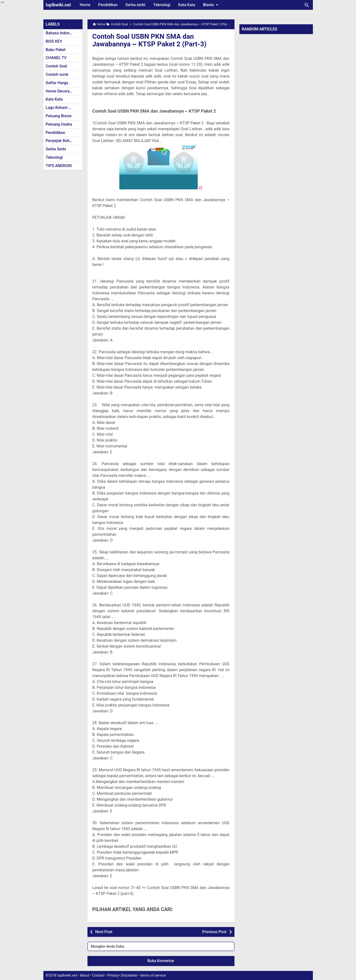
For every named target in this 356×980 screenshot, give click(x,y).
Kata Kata (187, 5)
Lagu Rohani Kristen (63, 108)
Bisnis (212, 5)
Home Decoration (61, 91)
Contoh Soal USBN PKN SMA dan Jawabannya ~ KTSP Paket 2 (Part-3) (150, 40)
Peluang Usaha (59, 124)
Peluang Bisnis (59, 116)
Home (85, 5)
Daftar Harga (57, 83)
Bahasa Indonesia (61, 33)
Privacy (113, 975)
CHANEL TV (56, 58)
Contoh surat (57, 74)
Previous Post (214, 932)
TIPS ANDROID (59, 166)
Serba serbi (135, 5)
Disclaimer (129, 975)
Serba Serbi (56, 149)
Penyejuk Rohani (60, 141)
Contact (98, 975)
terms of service (153, 975)
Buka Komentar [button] (161, 961)
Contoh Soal (56, 66)
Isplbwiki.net (58, 5)
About (85, 975)
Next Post (104, 932)
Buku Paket (56, 50)
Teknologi (162, 5)
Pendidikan (108, 5)
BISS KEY (54, 41)
